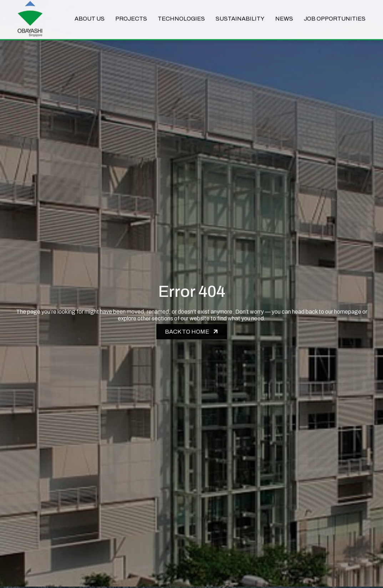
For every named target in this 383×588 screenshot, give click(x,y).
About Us (90, 15)
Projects (131, 15)
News (284, 15)
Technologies (181, 15)
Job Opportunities (335, 15)
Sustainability (240, 15)
